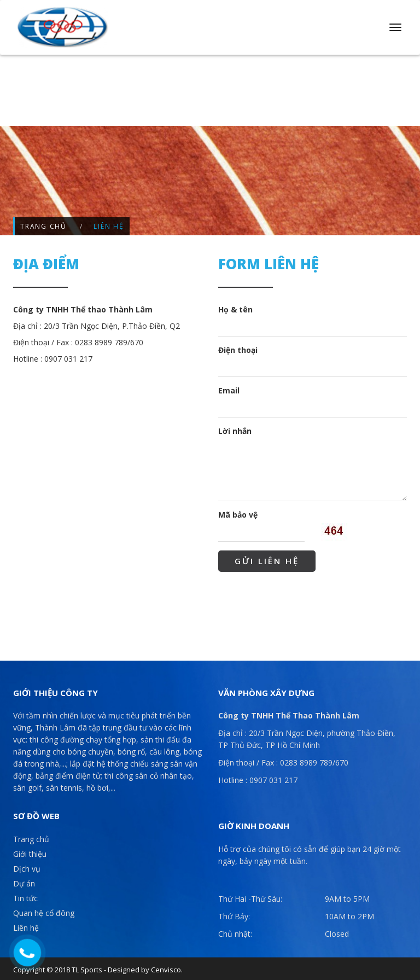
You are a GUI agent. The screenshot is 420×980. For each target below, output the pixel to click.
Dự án (24, 883)
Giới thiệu (30, 854)
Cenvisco (166, 970)
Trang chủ (43, 226)
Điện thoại (238, 350)
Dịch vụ (27, 869)
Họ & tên (235, 309)
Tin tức (25, 898)
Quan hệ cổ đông (44, 913)
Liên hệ (26, 928)
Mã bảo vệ (238, 515)
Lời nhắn (235, 431)
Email (229, 390)
